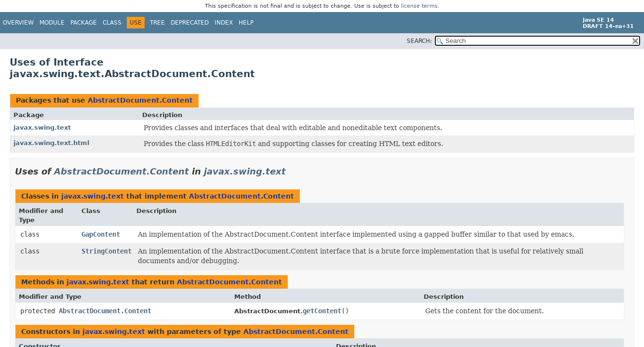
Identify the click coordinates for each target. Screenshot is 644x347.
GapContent (101, 234)
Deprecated (190, 23)
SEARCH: (419, 41)
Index (224, 23)
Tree (157, 23)
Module (52, 23)
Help (246, 23)
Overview (18, 23)
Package (84, 23)
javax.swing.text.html (51, 143)
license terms (419, 6)
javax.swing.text (42, 127)
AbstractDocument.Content (140, 100)
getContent (322, 311)
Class (112, 23)
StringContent (107, 251)
